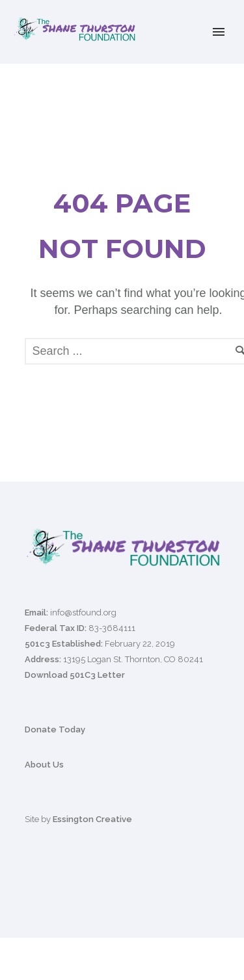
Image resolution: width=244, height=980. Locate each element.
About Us (44, 765)
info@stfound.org (83, 612)
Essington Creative (92, 819)
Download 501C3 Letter (75, 675)
